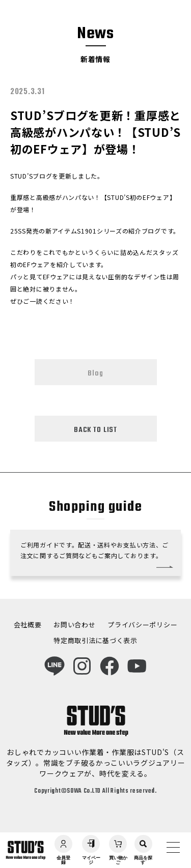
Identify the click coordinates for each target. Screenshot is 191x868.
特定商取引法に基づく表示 (95, 640)
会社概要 (28, 625)
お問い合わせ (74, 625)
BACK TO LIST (95, 430)
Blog (95, 373)
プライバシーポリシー (142, 625)
